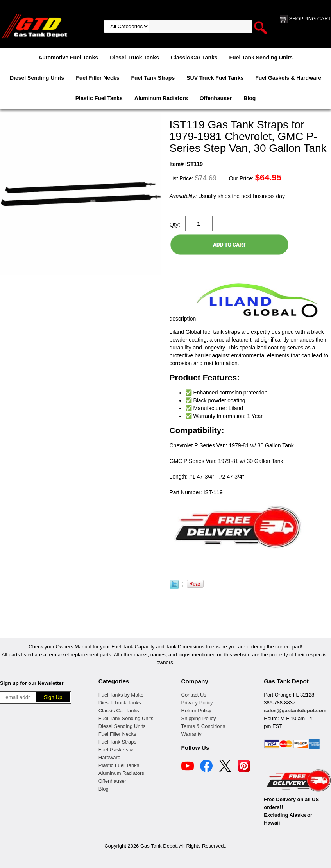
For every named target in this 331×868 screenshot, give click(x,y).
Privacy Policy (197, 703)
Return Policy (196, 710)
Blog (250, 98)
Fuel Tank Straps (153, 78)
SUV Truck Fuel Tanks (215, 78)
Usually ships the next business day (227, 196)
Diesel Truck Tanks (134, 58)
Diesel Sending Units (37, 78)
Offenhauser (216, 98)
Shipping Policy (199, 718)
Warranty (191, 734)
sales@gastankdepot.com (295, 710)
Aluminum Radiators (161, 98)
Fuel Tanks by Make (121, 695)
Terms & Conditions (203, 726)
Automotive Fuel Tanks (68, 58)
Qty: (175, 224)
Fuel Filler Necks (98, 78)
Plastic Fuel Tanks (99, 98)
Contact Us (194, 695)
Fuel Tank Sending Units (261, 58)
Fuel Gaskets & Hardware (288, 78)
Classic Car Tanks (194, 58)
